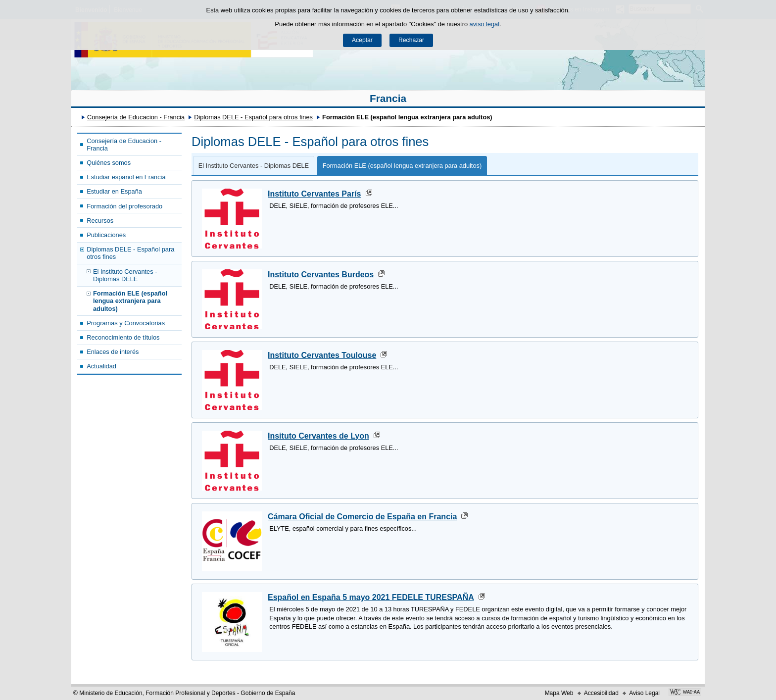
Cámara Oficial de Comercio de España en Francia (362, 517)
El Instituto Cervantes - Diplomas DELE (125, 275)
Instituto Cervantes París (315, 194)
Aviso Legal (644, 693)
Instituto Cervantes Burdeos (321, 275)
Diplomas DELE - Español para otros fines (253, 117)
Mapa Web (559, 693)
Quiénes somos (109, 163)
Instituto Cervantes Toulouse (322, 355)
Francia (388, 98)
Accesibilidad (601, 693)
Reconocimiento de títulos (123, 337)
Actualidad (101, 366)
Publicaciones (106, 235)
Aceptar (362, 40)
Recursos (100, 221)
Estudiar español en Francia (126, 177)
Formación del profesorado (124, 206)
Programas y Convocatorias (126, 323)
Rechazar (411, 40)
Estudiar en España (114, 191)
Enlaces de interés (113, 352)
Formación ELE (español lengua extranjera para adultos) (130, 301)
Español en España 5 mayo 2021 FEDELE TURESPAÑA (371, 597)
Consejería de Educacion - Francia (136, 117)
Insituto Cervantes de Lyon (318, 436)
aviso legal (485, 24)
